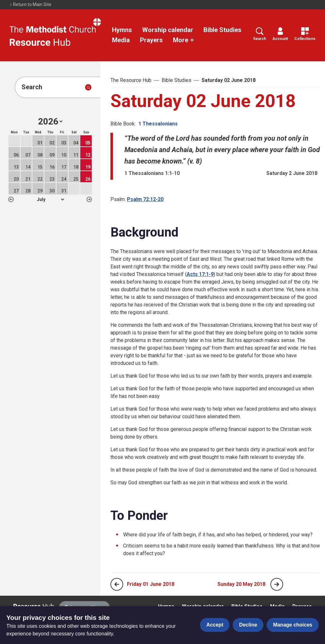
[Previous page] (117, 584)
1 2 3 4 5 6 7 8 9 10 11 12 (50, 199)
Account (280, 34)
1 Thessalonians (158, 124)
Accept (215, 625)
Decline (248, 625)
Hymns (122, 30)
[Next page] (277, 584)
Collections (305, 34)
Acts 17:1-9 (200, 274)
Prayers (151, 40)
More (184, 40)
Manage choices (293, 625)
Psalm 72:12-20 (145, 199)
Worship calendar (168, 30)
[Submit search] (88, 87)
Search (259, 34)
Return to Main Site (30, 4)
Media (121, 40)
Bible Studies (222, 30)
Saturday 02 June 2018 (229, 80)
